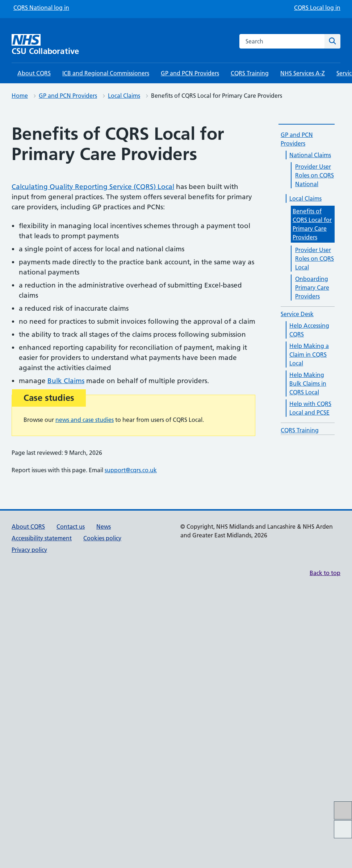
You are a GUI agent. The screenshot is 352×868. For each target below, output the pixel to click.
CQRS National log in (41, 8)
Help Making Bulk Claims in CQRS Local (308, 383)
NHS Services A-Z (303, 73)
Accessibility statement (42, 538)
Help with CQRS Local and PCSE (310, 408)
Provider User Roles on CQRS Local (315, 259)
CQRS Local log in (317, 8)
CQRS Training (250, 73)
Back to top (325, 573)
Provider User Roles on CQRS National (315, 175)
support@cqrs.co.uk (131, 470)
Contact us (71, 527)
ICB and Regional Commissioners (106, 73)
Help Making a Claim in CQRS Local (309, 355)
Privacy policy (29, 550)
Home (20, 96)
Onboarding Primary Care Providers (312, 288)
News (104, 527)
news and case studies (85, 420)
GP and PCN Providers (190, 73)
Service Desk (297, 314)
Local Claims (124, 96)
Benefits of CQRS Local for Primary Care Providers (312, 224)
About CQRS (34, 73)
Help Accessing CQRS (309, 330)
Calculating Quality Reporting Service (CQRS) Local (93, 187)
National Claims (310, 155)
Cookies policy (102, 538)
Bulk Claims (66, 381)
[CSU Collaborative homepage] (53, 45)
